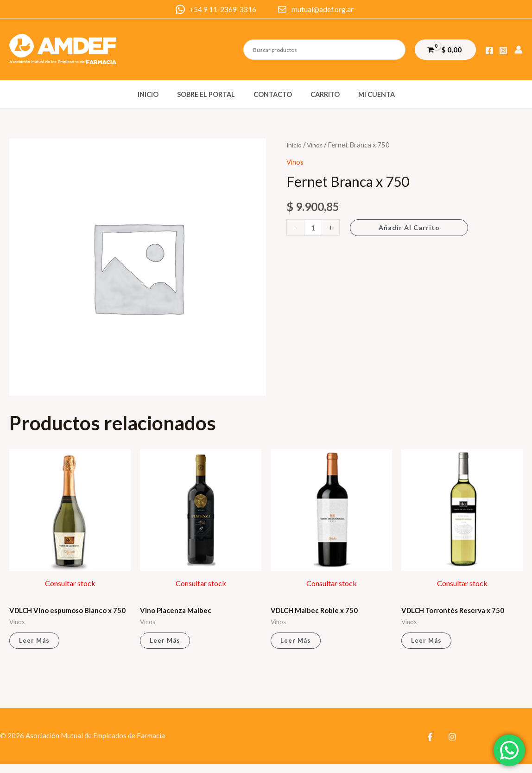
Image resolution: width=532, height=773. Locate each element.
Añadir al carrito (411, 227)
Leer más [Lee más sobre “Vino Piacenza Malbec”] (165, 642)
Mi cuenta (366, 94)
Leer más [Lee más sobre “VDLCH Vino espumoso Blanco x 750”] (35, 649)
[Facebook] (489, 51)
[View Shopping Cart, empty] (445, 49)
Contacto (273, 94)
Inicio (158, 94)
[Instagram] (503, 51)
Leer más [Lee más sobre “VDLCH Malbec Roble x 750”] (296, 642)
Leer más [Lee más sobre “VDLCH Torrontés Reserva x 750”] (427, 642)
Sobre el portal (211, 94)
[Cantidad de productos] (314, 227)
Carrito (320, 94)
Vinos (316, 145)
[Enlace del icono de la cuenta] (519, 50)
